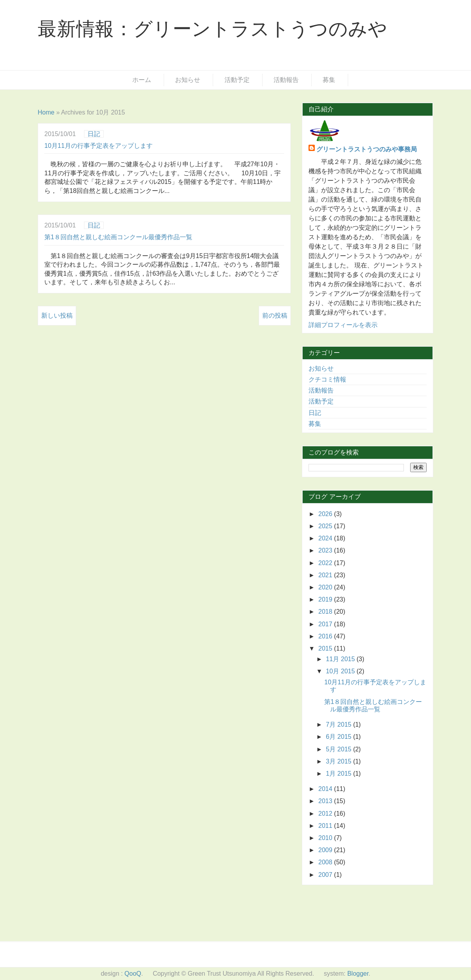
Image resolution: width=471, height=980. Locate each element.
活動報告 (286, 80)
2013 (326, 801)
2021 (326, 575)
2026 (326, 514)
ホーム (142, 80)
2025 (326, 526)
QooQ (133, 974)
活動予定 (237, 80)
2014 (326, 789)
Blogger (358, 974)
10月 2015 (341, 671)
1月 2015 (339, 774)
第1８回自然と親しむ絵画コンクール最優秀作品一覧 (118, 237)
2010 (326, 838)
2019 (326, 599)
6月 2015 (339, 737)
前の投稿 (275, 315)
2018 (326, 612)
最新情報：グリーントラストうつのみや (212, 29)
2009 (326, 850)
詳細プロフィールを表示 (343, 325)
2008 (326, 862)
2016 (326, 636)
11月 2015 (341, 659)
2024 (326, 538)
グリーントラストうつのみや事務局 (367, 149)
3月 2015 (339, 761)
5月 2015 (339, 749)
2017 (326, 624)
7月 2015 (339, 725)
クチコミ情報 (327, 379)
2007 (326, 875)
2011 (326, 826)
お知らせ (188, 80)
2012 (326, 814)
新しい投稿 (57, 315)
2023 (326, 550)
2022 (326, 563)
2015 (326, 648)
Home (46, 112)
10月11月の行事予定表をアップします (99, 146)
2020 (326, 587)
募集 (329, 80)
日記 (94, 134)
